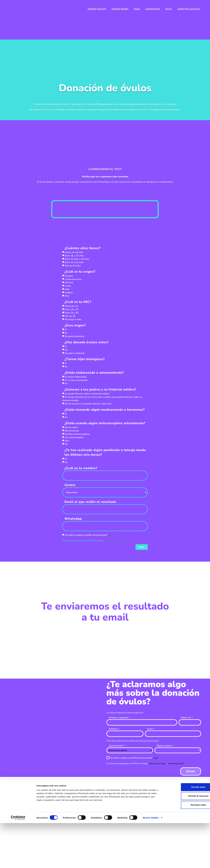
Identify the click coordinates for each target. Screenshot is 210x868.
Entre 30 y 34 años (74, 262)
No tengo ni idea (73, 319)
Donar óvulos (97, 9)
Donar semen (120, 9)
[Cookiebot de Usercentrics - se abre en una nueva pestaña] (18, 863)
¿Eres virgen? (75, 325)
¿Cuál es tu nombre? (81, 468)
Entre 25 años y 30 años (77, 259)
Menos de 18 (71, 306)
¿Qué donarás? (116, 746)
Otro (67, 296)
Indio (67, 289)
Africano (69, 283)
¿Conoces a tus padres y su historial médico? (100, 389)
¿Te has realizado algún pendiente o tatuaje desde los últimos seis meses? (105, 452)
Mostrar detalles (151, 862)
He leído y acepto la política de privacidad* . (89, 535)
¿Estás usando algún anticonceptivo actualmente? (105, 423)
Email (150, 729)
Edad (186, 718)
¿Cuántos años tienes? (83, 248)
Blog (169, 9)
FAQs (137, 9)
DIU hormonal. (72, 431)
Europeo (69, 276)
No (66, 333)
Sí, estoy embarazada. (76, 377)
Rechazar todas (187, 850)
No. (66, 417)
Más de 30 (70, 316)
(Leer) (110, 535)
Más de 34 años (73, 266)
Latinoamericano (73, 279)
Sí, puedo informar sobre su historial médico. (87, 394)
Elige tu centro (164, 746)
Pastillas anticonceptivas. (77, 434)
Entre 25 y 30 (72, 313)
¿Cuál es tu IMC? (78, 302)
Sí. (66, 414)
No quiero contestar (75, 336)
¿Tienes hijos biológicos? (85, 359)
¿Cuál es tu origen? (80, 272)
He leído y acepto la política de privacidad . (134, 758)
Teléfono (113, 729)
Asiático (69, 293)
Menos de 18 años (74, 252)
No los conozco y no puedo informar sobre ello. (88, 404)
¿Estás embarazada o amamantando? (94, 373)
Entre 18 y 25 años (74, 256)
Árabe (68, 286)
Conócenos (153, 9)
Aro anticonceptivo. (74, 437)
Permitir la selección (187, 841)
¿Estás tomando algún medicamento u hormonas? (105, 410)
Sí (66, 330)
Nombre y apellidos (119, 718)
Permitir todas (187, 832)
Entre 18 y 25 (72, 309)
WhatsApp (73, 519)
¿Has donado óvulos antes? (87, 342)
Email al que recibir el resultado (90, 502)
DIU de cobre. (71, 427)
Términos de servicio (131, 541)
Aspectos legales (188, 9)
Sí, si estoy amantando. (76, 380)
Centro (70, 485)
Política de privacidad (113, 541)
